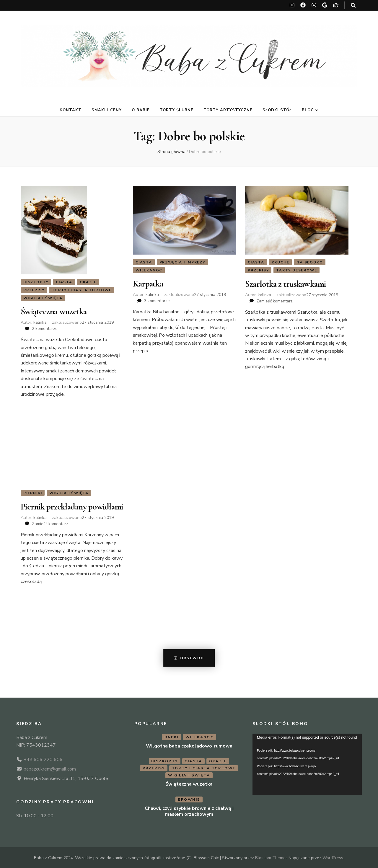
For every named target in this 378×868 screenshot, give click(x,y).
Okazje (88, 282)
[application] (307, 764)
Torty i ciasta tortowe (82, 290)
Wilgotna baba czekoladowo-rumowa (189, 745)
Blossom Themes (271, 858)
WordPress (333, 858)
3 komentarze (157, 301)
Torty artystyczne (228, 110)
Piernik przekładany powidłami (72, 506)
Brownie (189, 799)
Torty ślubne (177, 110)
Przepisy (34, 290)
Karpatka (148, 284)
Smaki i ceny (107, 110)
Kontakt (71, 110)
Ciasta (64, 282)
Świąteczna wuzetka (54, 311)
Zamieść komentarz (274, 301)
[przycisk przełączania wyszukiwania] (353, 5)
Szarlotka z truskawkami (286, 284)
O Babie (141, 110)
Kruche (281, 262)
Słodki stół (277, 110)
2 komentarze (45, 329)
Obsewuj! (189, 658)
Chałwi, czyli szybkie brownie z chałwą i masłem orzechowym (189, 811)
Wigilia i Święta (43, 298)
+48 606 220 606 (43, 759)
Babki (172, 737)
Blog (308, 110)
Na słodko (310, 262)
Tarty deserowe (296, 270)
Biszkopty (36, 282)
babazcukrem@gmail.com (50, 769)
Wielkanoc (149, 270)
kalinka (40, 322)
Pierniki (33, 493)
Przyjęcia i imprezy (182, 262)
